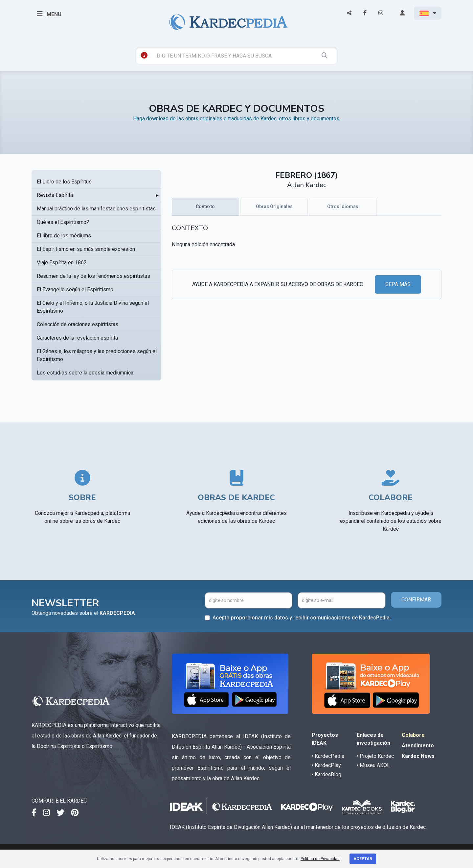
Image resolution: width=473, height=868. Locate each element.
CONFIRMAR (416, 600)
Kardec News (418, 756)
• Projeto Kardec (375, 756)
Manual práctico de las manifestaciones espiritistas (96, 209)
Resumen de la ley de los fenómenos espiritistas (93, 276)
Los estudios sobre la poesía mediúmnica (85, 373)
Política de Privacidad (320, 859)
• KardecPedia (328, 756)
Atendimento (418, 746)
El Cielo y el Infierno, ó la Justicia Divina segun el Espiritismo (93, 307)
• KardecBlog (327, 774)
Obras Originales (274, 206)
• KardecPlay (326, 765)
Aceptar (363, 859)
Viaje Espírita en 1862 (62, 263)
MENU (49, 14)
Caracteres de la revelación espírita (77, 338)
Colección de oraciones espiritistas (78, 324)
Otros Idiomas (343, 206)
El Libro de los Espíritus (64, 182)
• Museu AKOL (373, 765)
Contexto (205, 206)
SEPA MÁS (398, 284)
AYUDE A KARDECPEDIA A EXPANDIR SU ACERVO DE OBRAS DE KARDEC (278, 284)
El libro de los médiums (64, 236)
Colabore (413, 735)
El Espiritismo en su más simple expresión (86, 249)
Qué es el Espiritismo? (63, 222)
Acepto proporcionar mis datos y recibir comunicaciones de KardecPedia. (302, 618)
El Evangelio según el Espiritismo (75, 289)
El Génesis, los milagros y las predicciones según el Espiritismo (97, 355)
